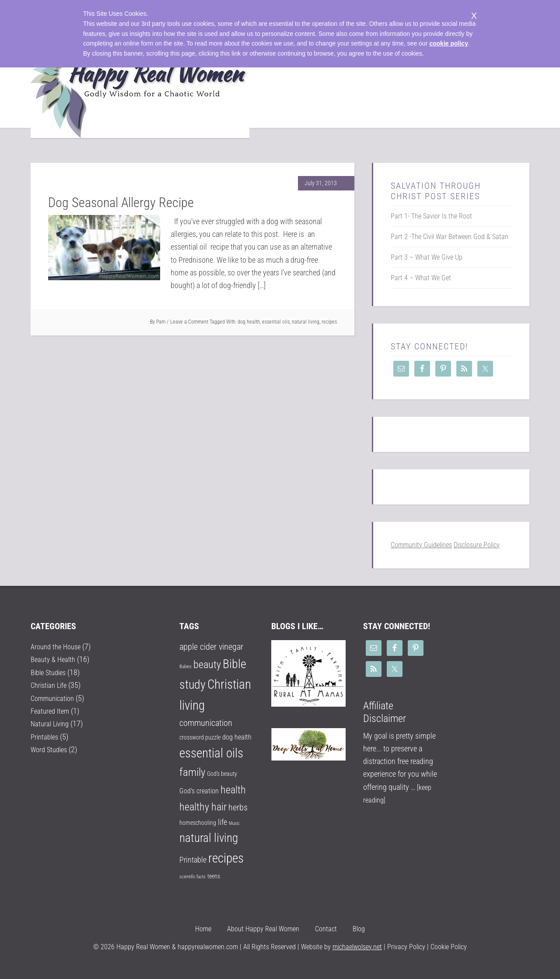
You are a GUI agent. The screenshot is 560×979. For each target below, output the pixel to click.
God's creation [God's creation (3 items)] (199, 791)
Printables (46, 736)
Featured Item (52, 710)
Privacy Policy (405, 947)
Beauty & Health (55, 659)
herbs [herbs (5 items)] (238, 808)
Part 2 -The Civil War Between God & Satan (450, 237)
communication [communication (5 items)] (206, 723)
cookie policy (449, 43)
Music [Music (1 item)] (234, 823)
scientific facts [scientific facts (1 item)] (192, 877)
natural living (306, 322)
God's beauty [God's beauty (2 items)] (222, 774)
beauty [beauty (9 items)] (207, 665)
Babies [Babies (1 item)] (185, 667)
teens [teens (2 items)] (214, 876)
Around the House (58, 646)
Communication (55, 698)
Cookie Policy (449, 947)
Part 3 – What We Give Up (427, 257)
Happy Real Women (140, 88)
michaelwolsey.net (357, 947)
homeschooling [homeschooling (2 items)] (198, 823)
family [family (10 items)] (192, 772)
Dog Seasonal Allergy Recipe (121, 202)
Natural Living (52, 724)
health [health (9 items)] (233, 790)
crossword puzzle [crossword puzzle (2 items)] (200, 737)
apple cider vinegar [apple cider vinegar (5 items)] (211, 647)
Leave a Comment (189, 322)
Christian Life (51, 685)
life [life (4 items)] (222, 822)
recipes (329, 322)
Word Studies (51, 749)
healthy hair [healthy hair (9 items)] (203, 807)
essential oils (276, 322)
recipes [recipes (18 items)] (226, 858)
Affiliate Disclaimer (385, 712)
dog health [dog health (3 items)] (237, 737)
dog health (249, 322)
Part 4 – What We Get (421, 278)
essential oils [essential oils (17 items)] (211, 753)
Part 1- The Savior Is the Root (431, 216)
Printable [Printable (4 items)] (193, 860)
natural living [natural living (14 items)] (209, 838)
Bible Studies (51, 672)
